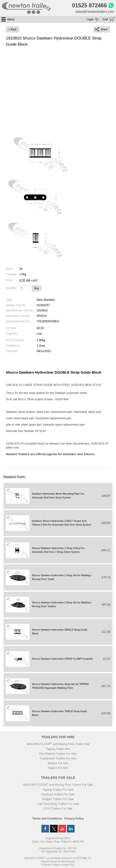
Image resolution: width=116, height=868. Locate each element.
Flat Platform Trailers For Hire (58, 754)
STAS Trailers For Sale (58, 809)
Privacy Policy (74, 819)
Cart (105, 19)
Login (90, 19)
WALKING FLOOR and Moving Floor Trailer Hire (58, 744)
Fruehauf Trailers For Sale (58, 794)
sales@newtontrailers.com (95, 12)
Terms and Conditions (47, 819)
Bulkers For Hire (58, 763)
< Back (13, 29)
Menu (11, 19)
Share (101, 29)
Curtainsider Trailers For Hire (58, 759)
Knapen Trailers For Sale (58, 799)
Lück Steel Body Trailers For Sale (58, 804)
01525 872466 (89, 5)
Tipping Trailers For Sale (58, 790)
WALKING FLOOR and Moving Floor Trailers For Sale (58, 785)
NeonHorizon (68, 861)
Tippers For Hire (58, 768)
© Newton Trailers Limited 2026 (58, 865)
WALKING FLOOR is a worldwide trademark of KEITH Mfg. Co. (58, 858)
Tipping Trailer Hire (58, 749)
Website (49, 861)
